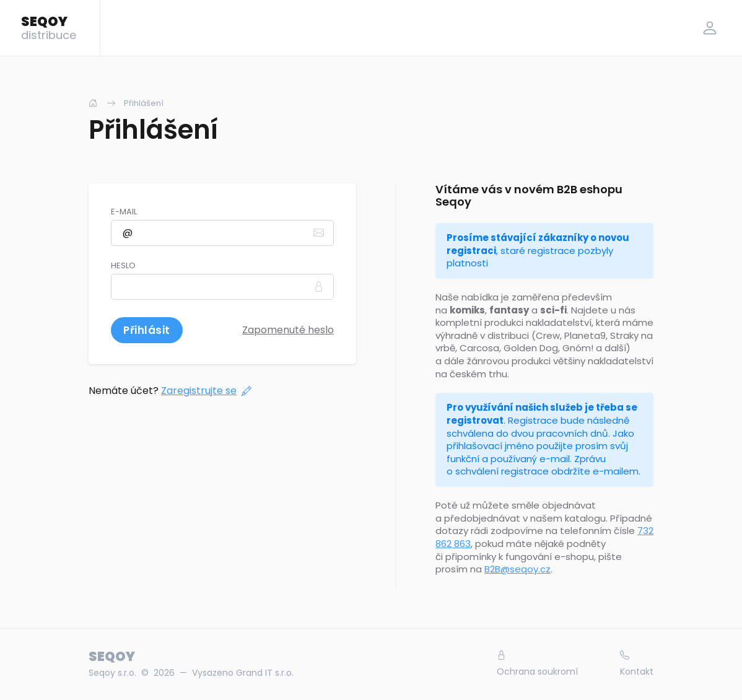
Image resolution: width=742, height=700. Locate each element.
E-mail (124, 212)
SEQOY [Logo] (49, 27)
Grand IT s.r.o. (265, 673)
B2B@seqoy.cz (517, 569)
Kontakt (637, 664)
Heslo (123, 266)
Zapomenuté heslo (288, 330)
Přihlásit (147, 330)
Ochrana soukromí (537, 664)
